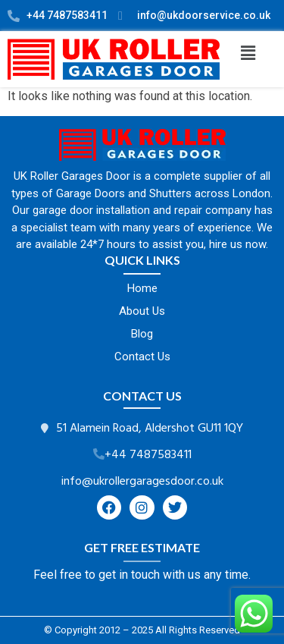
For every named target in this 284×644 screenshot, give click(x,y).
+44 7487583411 (148, 455)
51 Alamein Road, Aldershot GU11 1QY (150, 429)
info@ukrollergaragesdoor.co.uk (142, 482)
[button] (248, 53)
